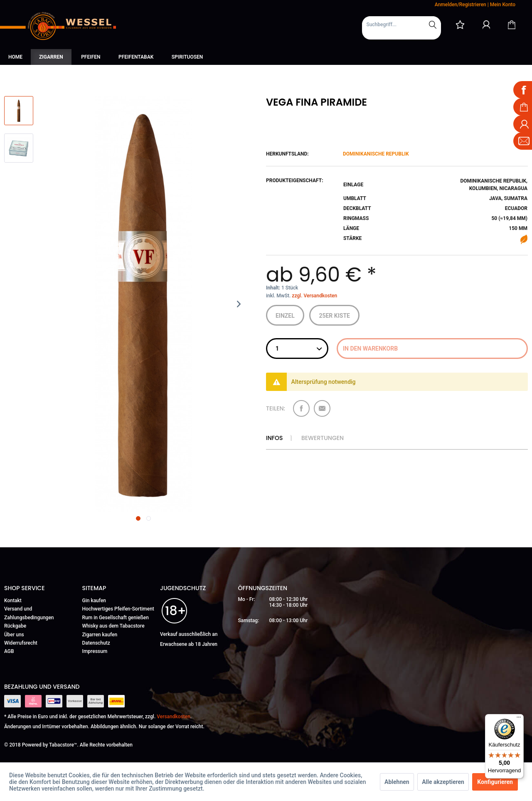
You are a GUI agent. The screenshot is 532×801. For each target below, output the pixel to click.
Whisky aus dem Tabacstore (113, 626)
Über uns (14, 635)
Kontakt (13, 601)
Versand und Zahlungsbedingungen (29, 613)
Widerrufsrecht (21, 643)
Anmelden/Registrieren (461, 5)
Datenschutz (96, 643)
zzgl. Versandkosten (314, 296)
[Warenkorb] (512, 25)
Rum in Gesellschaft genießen (116, 618)
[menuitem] (401, 28)
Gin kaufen (94, 601)
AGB (9, 651)
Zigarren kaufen (100, 635)
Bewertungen (323, 438)
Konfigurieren (495, 782)
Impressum (95, 651)
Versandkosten (174, 717)
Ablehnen (397, 782)
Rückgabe (15, 626)
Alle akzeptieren (443, 782)
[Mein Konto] (486, 25)
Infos (274, 438)
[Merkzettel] (460, 25)
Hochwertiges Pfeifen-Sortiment (118, 609)
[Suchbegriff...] (401, 25)
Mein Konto (503, 5)
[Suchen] (433, 25)
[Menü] (519, 719)
